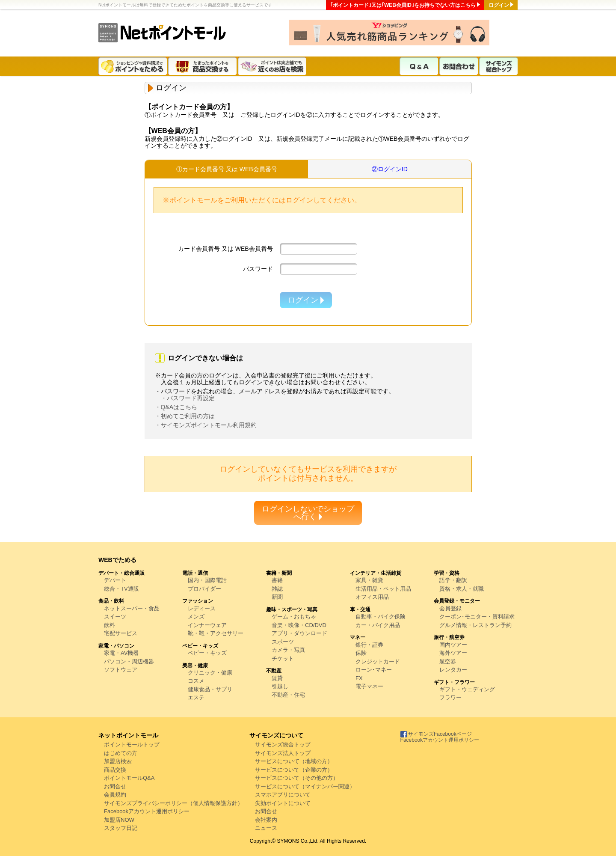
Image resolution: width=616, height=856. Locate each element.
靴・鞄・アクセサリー (216, 633)
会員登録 (450, 608)
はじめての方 (121, 753)
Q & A (419, 66)
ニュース (266, 828)
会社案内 (266, 820)
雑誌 (277, 589)
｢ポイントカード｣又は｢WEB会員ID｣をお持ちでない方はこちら (403, 5)
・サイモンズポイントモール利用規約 (206, 425)
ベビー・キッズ (207, 653)
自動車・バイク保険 (381, 617)
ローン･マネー (374, 670)
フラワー (450, 697)
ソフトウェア (121, 670)
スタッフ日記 (121, 828)
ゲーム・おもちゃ (294, 617)
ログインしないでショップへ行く (308, 513)
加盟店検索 (118, 761)
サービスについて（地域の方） (294, 761)
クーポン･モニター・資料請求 (477, 617)
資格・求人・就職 (462, 589)
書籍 (277, 580)
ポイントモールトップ (132, 745)
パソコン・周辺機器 (129, 661)
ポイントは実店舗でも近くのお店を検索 (273, 66)
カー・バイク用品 (378, 625)
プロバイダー (204, 589)
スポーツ (283, 642)
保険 (361, 653)
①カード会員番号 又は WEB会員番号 (227, 169)
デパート (115, 580)
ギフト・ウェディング (467, 689)
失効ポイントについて (283, 803)
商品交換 (115, 770)
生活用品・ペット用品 (383, 589)
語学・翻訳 (453, 580)
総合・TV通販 (121, 589)
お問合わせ (459, 66)
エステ (196, 697)
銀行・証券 (369, 645)
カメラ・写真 (288, 650)
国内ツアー (453, 645)
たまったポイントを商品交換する (203, 66)
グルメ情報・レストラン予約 (475, 625)
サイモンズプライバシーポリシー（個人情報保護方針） (173, 803)
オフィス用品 (372, 597)
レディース (202, 608)
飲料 (110, 625)
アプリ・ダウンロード (299, 633)
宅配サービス (121, 633)
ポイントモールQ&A (129, 778)
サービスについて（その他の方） (297, 778)
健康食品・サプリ (210, 689)
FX (359, 678)
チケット (283, 658)
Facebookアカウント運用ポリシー (147, 811)
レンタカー (453, 670)
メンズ (196, 617)
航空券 (448, 661)
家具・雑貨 (369, 580)
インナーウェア (207, 625)
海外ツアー (453, 653)
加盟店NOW (119, 820)
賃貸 (277, 678)
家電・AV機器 (121, 653)
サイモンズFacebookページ (436, 734)
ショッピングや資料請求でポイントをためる (133, 66)
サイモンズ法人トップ (283, 753)
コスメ (196, 681)
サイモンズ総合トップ (498, 66)
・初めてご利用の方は (185, 416)
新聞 (277, 597)
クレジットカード (378, 661)
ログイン (499, 5)
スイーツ (115, 617)
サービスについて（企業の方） (294, 770)
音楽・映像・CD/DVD (299, 625)
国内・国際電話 (207, 580)
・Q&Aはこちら (176, 407)
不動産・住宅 (288, 695)
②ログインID (390, 169)
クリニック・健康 (210, 673)
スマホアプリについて (283, 795)
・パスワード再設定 (188, 398)
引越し (280, 686)
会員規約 (115, 795)
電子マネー (369, 686)
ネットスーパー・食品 (132, 608)
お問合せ (115, 786)
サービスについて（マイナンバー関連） (305, 786)
